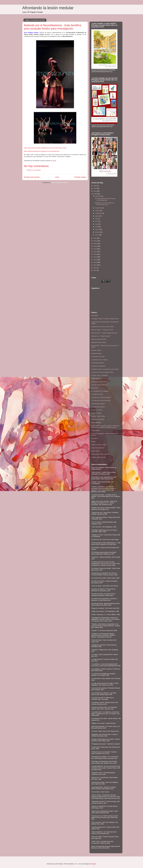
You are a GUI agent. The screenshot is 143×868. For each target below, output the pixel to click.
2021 (95, 241)
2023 (95, 194)
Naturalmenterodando (98, 407)
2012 (95, 265)
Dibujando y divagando (98, 366)
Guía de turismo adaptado (99, 385)
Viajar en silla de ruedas (99, 445)
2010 (95, 270)
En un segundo (96, 379)
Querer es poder (96, 413)
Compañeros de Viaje (98, 357)
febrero (98, 232)
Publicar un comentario (34, 170)
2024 (95, 191)
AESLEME (95, 316)
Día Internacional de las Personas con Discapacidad (105, 199)
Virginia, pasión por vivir (99, 457)
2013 (95, 262)
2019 (95, 246)
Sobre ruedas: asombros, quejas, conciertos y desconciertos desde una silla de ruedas (105, 426)
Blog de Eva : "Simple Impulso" (101, 336)
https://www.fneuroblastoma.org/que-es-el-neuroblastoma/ (42, 151)
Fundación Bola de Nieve (99, 382)
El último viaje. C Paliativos (100, 375)
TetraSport (95, 438)
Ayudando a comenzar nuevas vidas (102, 327)
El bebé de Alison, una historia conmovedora (105, 369)
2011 (95, 268)
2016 (95, 254)
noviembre (99, 208)
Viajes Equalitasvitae (98, 448)
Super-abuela (95, 430)
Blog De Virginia (96, 350)
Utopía (93, 442)
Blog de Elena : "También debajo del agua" (104, 333)
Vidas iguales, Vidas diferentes (101, 454)
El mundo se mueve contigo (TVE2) (102, 372)
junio (97, 221)
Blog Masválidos (96, 353)
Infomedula (95, 388)
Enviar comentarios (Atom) (59, 183)
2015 (95, 257)
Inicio (57, 177)
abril (97, 227)
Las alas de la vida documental (101, 397)
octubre (98, 211)
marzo (97, 229)
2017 (95, 252)
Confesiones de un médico (100, 360)
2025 (95, 188)
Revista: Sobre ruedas (98, 416)
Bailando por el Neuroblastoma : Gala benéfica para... (105, 204)
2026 (95, 186)
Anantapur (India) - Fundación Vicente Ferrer (105, 319)
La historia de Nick (97, 394)
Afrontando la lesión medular (48, 8)
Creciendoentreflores (98, 363)
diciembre (98, 196)
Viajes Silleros (96, 451)
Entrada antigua (80, 177)
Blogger (94, 864)
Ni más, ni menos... (97, 410)
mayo (97, 224)
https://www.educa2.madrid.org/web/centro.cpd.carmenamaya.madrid (45, 148)
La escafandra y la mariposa (100, 391)
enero (97, 235)
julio (97, 219)
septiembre (99, 213)
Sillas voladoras (96, 423)
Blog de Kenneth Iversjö (99, 342)
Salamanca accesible (98, 419)
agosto (97, 216)
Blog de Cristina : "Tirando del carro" (102, 330)
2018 (95, 249)
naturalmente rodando (98, 404)
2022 (95, 238)
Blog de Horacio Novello (99, 339)
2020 (95, 244)
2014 (95, 260)
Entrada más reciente (32, 177)
